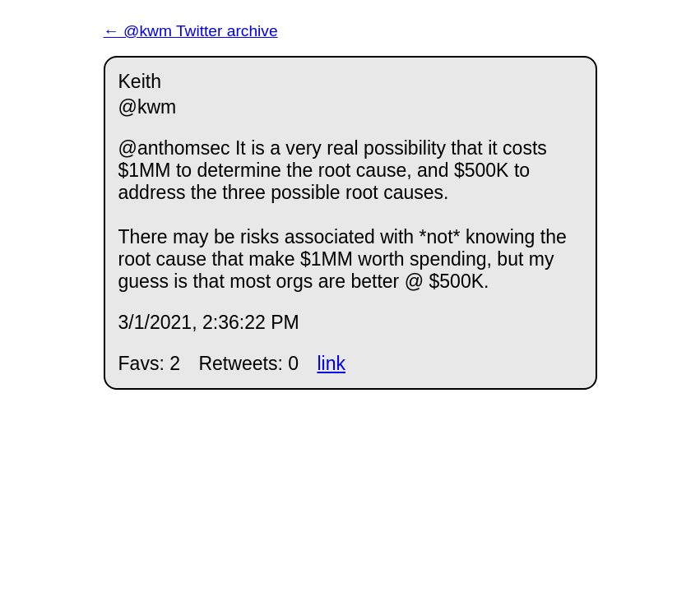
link (331, 363)
